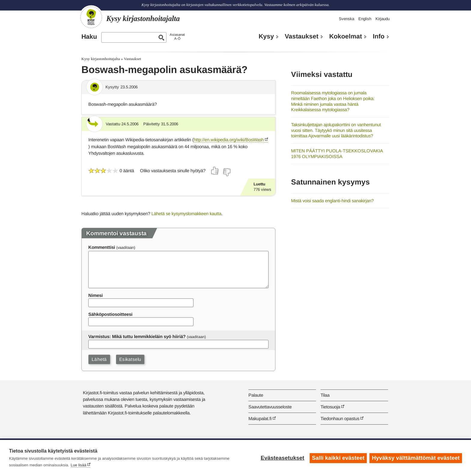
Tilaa (325, 395)
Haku (89, 37)
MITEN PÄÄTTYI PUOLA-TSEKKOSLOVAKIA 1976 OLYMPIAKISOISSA (337, 154)
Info (379, 36)
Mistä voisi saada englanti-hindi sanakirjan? (332, 201)
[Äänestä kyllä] (215, 171)
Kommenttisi (102, 247)
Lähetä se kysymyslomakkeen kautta (186, 214)
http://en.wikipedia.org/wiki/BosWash (229, 140)
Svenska (346, 19)
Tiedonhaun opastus (340, 418)
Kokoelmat (346, 36)
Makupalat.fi (260, 418)
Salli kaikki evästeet (338, 458)
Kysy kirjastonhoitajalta (101, 59)
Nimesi (96, 295)
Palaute (256, 395)
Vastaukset (302, 36)
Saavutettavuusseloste (270, 407)
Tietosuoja (330, 407)
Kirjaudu (383, 19)
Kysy (266, 36)
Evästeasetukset (282, 458)
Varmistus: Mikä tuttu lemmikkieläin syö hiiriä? (137, 336)
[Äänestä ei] (226, 172)
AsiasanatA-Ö (177, 37)
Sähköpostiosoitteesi (110, 314)
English (365, 19)
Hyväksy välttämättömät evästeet (416, 458)
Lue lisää (78, 465)
